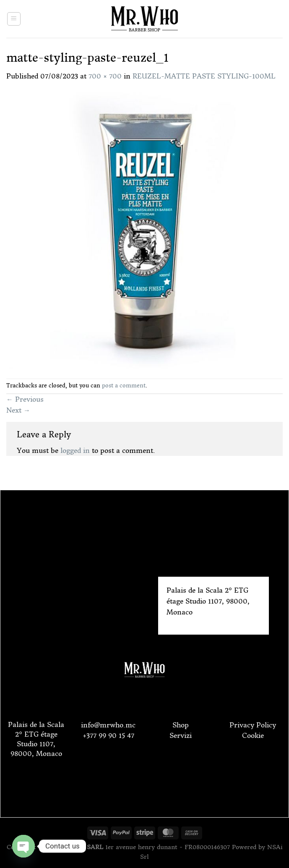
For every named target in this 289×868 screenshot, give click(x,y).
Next (18, 410)
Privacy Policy (253, 725)
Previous (25, 399)
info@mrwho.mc (108, 725)
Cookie (253, 735)
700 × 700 (105, 76)
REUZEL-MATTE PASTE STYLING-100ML (204, 76)
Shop (181, 725)
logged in (75, 450)
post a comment (124, 386)
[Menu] (14, 19)
